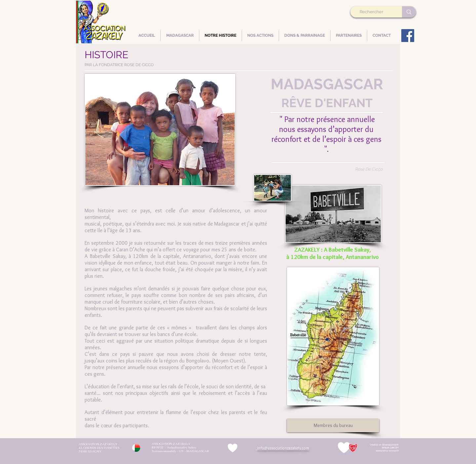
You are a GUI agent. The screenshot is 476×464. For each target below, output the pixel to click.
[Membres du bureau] (333, 426)
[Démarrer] (385, 448)
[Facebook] (408, 36)
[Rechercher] (374, 12)
